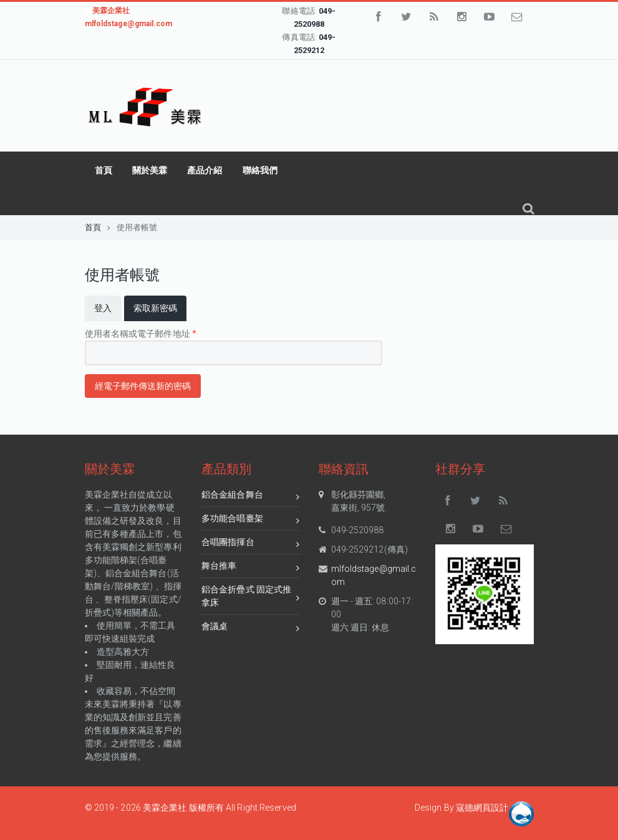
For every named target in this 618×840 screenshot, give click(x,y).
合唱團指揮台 (251, 544)
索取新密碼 (160, 307)
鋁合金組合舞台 (251, 497)
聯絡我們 (260, 170)
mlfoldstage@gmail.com (374, 575)
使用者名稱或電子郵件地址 (141, 334)
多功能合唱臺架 (251, 520)
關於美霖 (150, 170)
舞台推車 (251, 568)
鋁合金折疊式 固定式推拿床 (251, 596)
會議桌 (251, 628)
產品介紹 (205, 170)
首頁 (104, 170)
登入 (103, 308)
